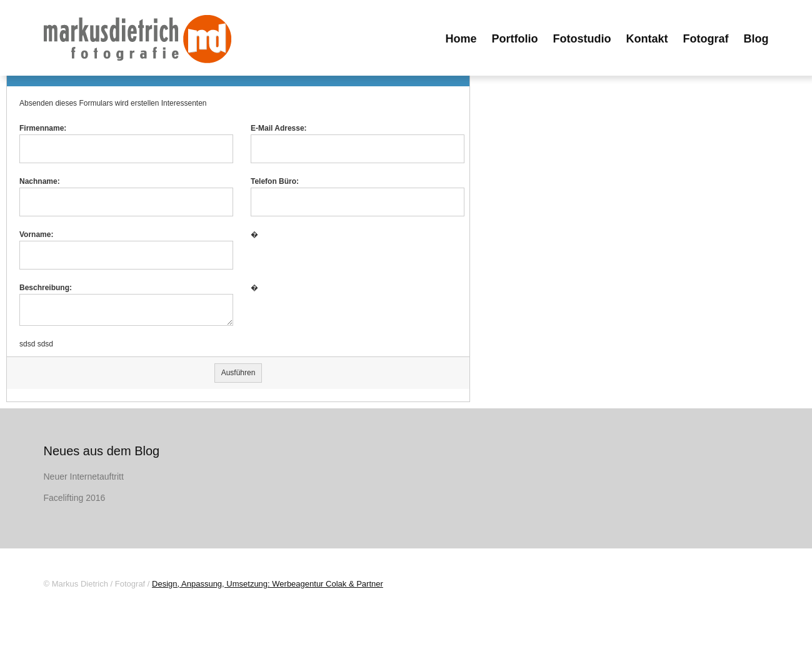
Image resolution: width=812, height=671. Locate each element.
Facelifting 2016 (75, 498)
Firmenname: (43, 128)
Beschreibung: (46, 288)
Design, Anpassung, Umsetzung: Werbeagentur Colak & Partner (268, 584)
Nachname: (40, 181)
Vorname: (36, 235)
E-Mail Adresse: (279, 128)
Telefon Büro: (275, 181)
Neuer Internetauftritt (84, 477)
